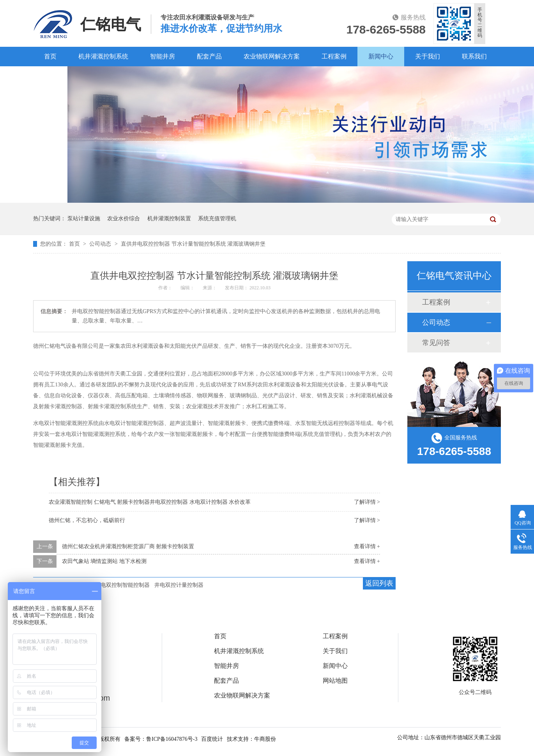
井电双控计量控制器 (179, 585)
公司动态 (101, 244)
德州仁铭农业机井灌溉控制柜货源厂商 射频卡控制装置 (128, 546)
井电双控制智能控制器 (122, 585)
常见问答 (436, 343)
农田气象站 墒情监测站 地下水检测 (104, 561)
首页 (50, 56)
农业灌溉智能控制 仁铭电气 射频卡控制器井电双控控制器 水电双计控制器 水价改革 (150, 502)
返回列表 (379, 583)
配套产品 (209, 56)
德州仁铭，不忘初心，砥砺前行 (87, 520)
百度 (50, 76)
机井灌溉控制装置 (169, 219)
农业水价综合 (124, 219)
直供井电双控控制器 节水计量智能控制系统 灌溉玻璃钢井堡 (193, 244)
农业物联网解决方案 (272, 56)
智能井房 (163, 56)
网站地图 (335, 681)
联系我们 (474, 56)
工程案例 (334, 56)
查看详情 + (367, 546)
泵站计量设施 (84, 219)
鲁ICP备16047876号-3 (172, 739)
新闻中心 (381, 56)
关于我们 (428, 56)
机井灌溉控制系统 (103, 56)
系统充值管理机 (217, 219)
